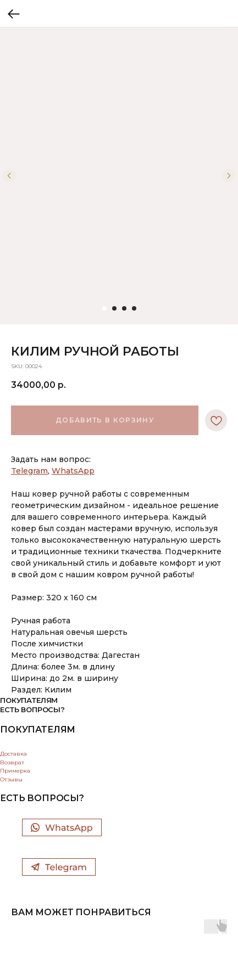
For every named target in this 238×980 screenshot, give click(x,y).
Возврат (12, 762)
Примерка (15, 771)
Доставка (13, 754)
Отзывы (11, 779)
